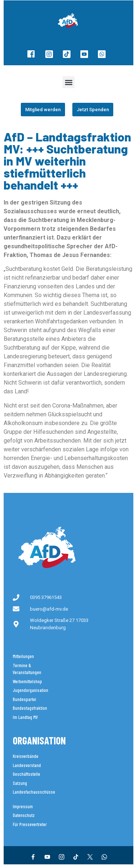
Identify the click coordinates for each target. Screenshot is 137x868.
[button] (68, 82)
